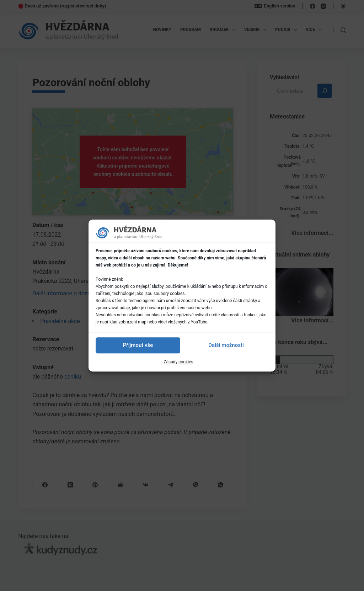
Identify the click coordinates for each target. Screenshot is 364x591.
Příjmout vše (138, 345)
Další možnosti (226, 345)
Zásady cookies (178, 362)
